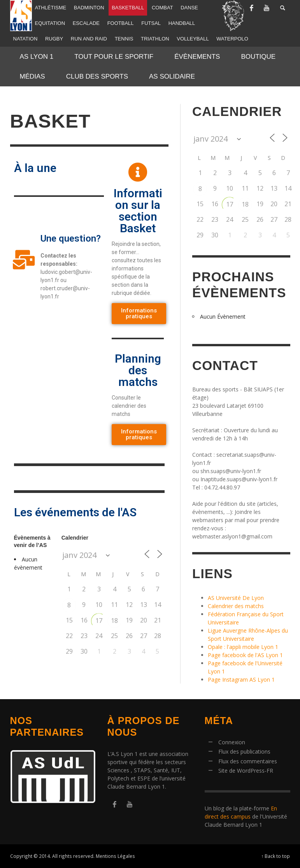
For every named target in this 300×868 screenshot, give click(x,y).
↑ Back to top (276, 856)
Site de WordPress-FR (246, 771)
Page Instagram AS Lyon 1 (241, 679)
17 (99, 621)
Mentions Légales (115, 856)
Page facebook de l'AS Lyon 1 (245, 655)
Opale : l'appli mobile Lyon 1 (243, 647)
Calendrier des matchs (236, 606)
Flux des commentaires (248, 761)
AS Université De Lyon (236, 598)
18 (114, 621)
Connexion (232, 742)
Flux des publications (244, 751)
